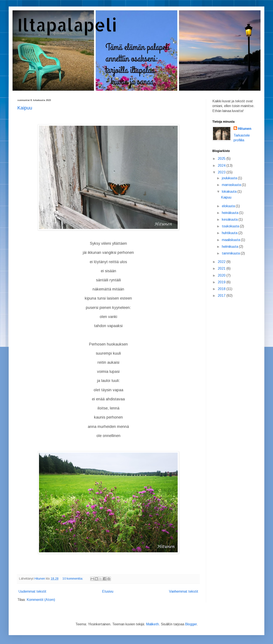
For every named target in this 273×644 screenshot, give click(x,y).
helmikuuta (230, 247)
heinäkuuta (231, 213)
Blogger (191, 624)
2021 (222, 268)
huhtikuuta (230, 233)
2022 (222, 262)
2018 (222, 289)
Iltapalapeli (67, 25)
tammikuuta (231, 253)
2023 (222, 172)
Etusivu (108, 591)
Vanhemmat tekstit (184, 591)
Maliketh (152, 624)
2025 (222, 159)
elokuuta (229, 206)
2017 (222, 296)
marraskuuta (232, 185)
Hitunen (245, 129)
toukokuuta (231, 226)
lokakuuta (230, 192)
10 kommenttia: (73, 579)
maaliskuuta (231, 240)
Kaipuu (25, 108)
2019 (222, 282)
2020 (222, 275)
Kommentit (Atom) (41, 600)
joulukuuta (230, 178)
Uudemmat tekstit (32, 591)
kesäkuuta (230, 219)
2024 (222, 165)
